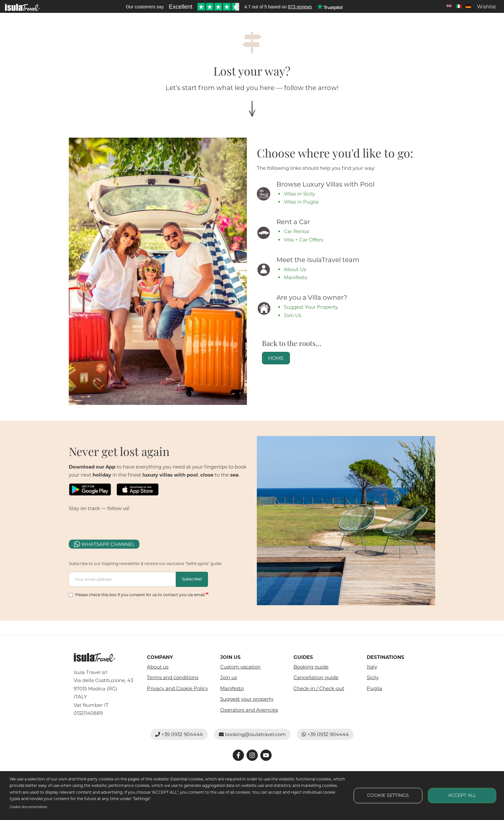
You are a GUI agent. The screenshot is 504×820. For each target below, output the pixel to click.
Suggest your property (247, 699)
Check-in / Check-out (319, 688)
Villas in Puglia (301, 202)
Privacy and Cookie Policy (177, 688)
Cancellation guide (316, 677)
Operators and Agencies (249, 710)
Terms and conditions (173, 677)
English (449, 6)
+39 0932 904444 (179, 734)
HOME (276, 358)
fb (73, 521)
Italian (459, 6)
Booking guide (311, 667)
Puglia (374, 688)
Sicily (373, 677)
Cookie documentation (28, 807)
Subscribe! (192, 579)
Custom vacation (240, 667)
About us (158, 667)
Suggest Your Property (311, 307)
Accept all (462, 795)
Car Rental (297, 231)
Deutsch (468, 6)
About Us (295, 269)
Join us (229, 677)
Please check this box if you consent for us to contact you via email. (137, 595)
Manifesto (296, 277)
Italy (372, 667)
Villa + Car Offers (304, 240)
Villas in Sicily (299, 194)
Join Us (292, 315)
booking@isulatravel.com (252, 734)
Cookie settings (388, 795)
